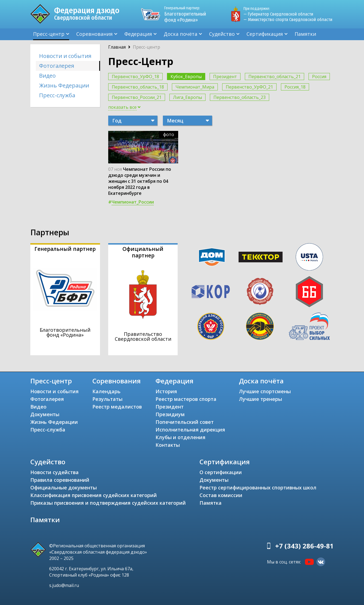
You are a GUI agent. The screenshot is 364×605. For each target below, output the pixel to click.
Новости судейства (55, 472)
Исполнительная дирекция (190, 430)
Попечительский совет (185, 422)
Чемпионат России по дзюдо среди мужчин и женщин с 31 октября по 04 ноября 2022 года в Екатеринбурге (140, 181)
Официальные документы (64, 487)
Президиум (170, 414)
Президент (225, 77)
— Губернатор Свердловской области (278, 14)
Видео (47, 76)
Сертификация (265, 34)
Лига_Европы (187, 97)
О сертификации (221, 472)
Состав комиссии (221, 495)
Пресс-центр (49, 34)
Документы (45, 414)
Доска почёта (180, 34)
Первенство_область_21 (275, 77)
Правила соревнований (60, 480)
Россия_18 (295, 87)
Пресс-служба (57, 95)
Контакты (168, 445)
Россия (319, 77)
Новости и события (65, 56)
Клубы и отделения (180, 437)
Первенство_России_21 (137, 97)
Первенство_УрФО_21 (249, 87)
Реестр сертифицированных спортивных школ (258, 487)
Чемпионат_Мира (195, 87)
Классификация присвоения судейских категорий (94, 495)
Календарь (106, 391)
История (166, 391)
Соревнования (94, 34)
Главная (117, 47)
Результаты (107, 399)
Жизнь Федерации (64, 85)
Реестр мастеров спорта (186, 399)
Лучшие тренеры (260, 399)
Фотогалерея (57, 66)
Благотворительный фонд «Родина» (187, 14)
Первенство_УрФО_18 (135, 77)
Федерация (138, 34)
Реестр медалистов (117, 407)
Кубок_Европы (186, 77)
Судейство (222, 34)
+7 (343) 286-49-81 (304, 546)
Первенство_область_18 (138, 87)
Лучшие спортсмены (265, 391)
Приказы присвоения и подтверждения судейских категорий (108, 503)
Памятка (211, 503)
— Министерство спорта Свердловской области (288, 20)
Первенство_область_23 (240, 97)
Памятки (305, 34)
